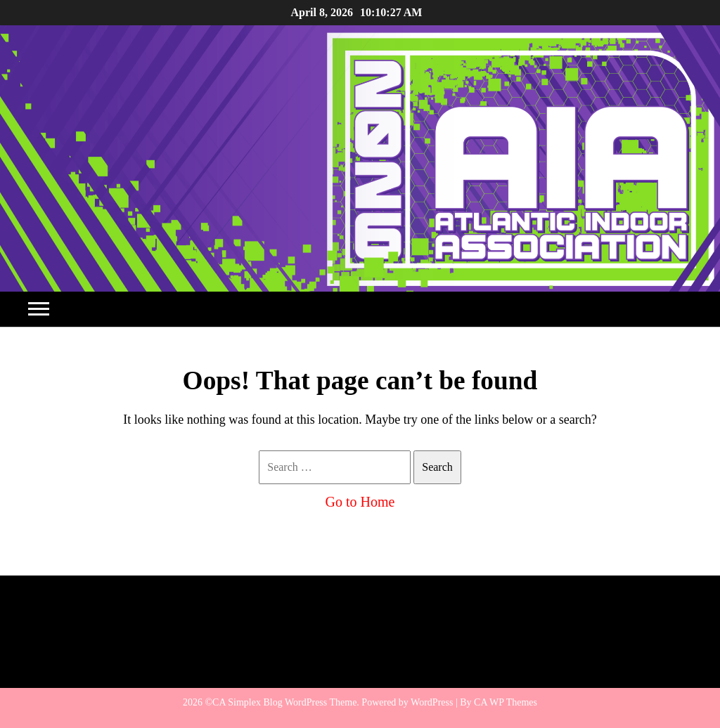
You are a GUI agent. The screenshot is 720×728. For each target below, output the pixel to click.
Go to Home (360, 502)
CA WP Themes (506, 702)
